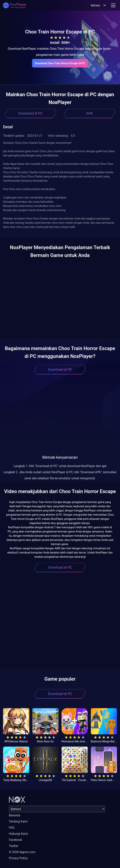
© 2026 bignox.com (22, 852)
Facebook (16, 840)
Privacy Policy (18, 858)
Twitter (14, 846)
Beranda (15, 815)
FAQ (12, 828)
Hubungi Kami (18, 834)
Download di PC (31, 113)
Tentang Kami (18, 821)
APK (90, 113)
